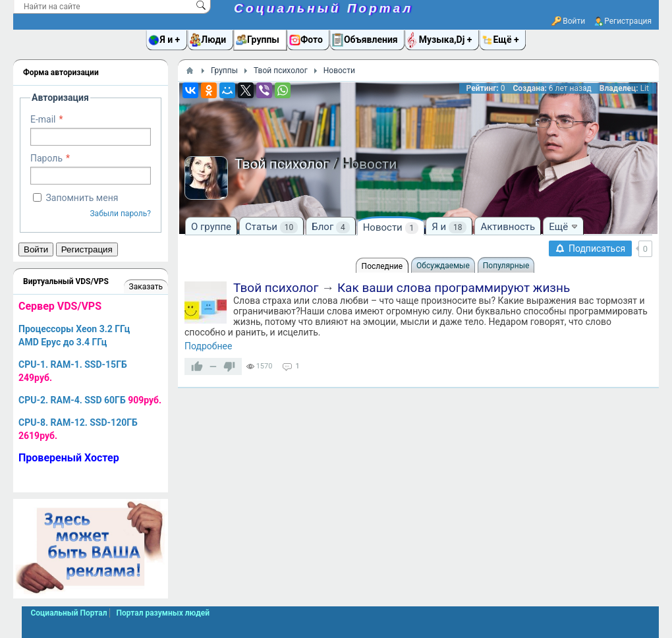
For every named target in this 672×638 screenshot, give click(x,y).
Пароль (46, 158)
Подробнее (208, 346)
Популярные (506, 266)
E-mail (43, 119)
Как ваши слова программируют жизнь (454, 288)
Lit (645, 88)
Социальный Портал (323, 8)
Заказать (146, 287)
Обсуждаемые (443, 266)
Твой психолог (276, 288)
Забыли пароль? (120, 214)
